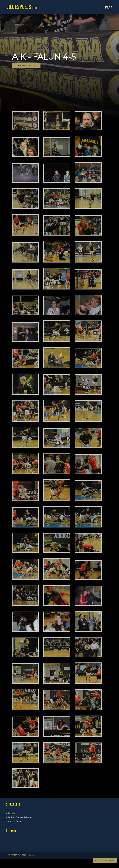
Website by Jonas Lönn (21, 855)
